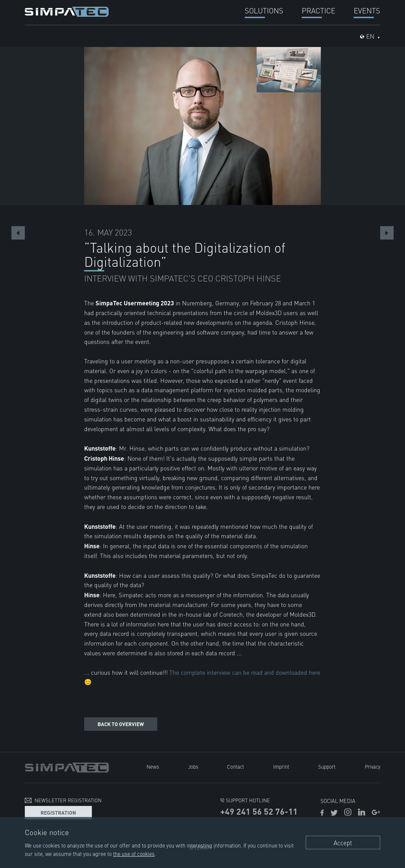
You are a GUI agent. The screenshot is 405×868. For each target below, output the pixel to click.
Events (367, 10)
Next (387, 233)
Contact (236, 767)
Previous (18, 233)
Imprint (281, 767)
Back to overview (121, 724)
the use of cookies (134, 854)
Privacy (372, 767)
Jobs (193, 767)
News (153, 767)
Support (327, 767)
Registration (58, 812)
